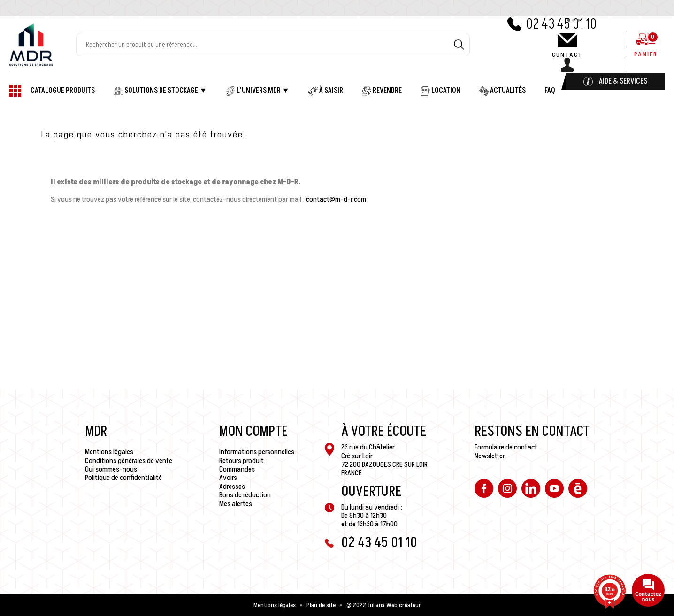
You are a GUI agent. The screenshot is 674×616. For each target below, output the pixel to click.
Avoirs (228, 478)
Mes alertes (236, 504)
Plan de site (321, 605)
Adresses (232, 487)
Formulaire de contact (506, 447)
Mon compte (253, 432)
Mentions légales (109, 452)
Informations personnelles (257, 452)
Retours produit (241, 461)
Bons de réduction (245, 495)
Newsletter (490, 456)
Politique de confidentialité (123, 478)
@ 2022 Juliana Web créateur (384, 605)
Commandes (237, 469)
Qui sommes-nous (111, 469)
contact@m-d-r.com (336, 199)
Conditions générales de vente (129, 461)
